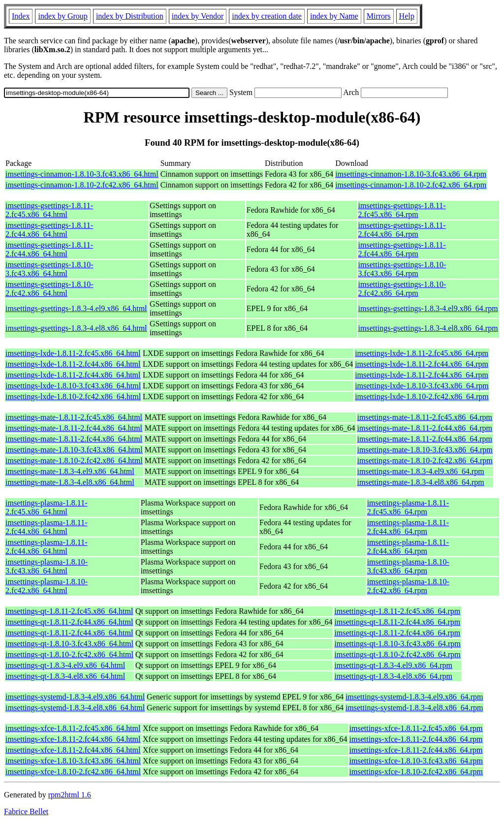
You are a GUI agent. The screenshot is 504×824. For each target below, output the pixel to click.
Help (407, 16)
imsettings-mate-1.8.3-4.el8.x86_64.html (70, 482)
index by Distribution (130, 16)
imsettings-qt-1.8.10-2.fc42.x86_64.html (69, 654)
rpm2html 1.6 (70, 795)
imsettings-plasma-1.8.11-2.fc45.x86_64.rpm (408, 507)
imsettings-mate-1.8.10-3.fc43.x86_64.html (74, 450)
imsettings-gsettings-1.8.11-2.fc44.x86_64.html (49, 230)
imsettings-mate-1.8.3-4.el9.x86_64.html (70, 471)
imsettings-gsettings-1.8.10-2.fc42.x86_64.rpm (402, 289)
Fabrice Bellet (26, 811)
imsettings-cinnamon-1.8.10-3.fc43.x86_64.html (82, 174)
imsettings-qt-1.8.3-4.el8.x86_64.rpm (393, 676)
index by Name (334, 16)
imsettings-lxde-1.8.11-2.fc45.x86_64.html (73, 353)
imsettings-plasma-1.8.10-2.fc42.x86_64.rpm (408, 586)
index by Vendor (198, 16)
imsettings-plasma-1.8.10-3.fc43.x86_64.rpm (408, 566)
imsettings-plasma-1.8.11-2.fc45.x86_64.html (47, 507)
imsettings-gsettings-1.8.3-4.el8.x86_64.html (76, 328)
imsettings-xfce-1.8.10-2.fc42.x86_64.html (73, 772)
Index (21, 16)
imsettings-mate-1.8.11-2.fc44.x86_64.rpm (425, 428)
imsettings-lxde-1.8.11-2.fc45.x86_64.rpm (422, 353)
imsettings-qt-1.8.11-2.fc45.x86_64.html (69, 611)
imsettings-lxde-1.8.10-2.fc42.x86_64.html (73, 396)
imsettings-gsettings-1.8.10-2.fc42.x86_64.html (49, 289)
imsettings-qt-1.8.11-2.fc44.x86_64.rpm (397, 622)
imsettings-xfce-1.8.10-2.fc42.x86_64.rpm (416, 772)
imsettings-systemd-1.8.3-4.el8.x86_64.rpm (414, 708)
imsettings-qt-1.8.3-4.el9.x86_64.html (65, 665)
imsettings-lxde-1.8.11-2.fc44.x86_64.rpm (422, 364)
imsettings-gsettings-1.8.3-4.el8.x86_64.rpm (428, 328)
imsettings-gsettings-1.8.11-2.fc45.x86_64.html (49, 210)
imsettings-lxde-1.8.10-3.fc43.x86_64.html (73, 386)
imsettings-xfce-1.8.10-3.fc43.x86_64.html (73, 761)
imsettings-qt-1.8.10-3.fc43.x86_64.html (69, 644)
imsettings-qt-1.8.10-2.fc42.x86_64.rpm (397, 654)
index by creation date (267, 16)
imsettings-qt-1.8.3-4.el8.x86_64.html (65, 676)
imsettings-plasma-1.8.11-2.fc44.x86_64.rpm (408, 527)
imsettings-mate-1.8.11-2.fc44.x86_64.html (74, 428)
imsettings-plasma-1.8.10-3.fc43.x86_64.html (47, 566)
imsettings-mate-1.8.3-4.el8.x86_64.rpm (421, 482)
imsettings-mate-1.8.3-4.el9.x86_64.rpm (421, 471)
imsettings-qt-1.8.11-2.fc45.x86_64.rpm (397, 611)
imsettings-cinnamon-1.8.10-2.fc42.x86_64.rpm (411, 185)
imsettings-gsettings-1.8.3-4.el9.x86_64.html (76, 308)
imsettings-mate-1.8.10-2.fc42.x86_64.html (74, 460)
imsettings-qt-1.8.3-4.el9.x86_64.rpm (393, 665)
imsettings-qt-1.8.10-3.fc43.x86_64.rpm (397, 644)
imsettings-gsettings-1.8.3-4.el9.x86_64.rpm (428, 308)
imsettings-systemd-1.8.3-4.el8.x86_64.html (75, 708)
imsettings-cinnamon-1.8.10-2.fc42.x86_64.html (82, 185)
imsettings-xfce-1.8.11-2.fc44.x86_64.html (73, 739)
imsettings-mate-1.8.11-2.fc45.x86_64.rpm (425, 417)
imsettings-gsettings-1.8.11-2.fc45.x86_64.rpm (402, 210)
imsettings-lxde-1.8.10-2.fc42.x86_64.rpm (422, 396)
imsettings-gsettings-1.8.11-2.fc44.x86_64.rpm (402, 230)
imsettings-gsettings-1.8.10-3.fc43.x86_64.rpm (402, 269)
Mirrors (379, 16)
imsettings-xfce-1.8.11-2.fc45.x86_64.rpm (416, 728)
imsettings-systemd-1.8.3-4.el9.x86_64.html (75, 697)
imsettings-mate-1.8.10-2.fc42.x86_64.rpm (425, 460)
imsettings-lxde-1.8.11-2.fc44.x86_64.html (73, 364)
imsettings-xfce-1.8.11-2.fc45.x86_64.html (73, 728)
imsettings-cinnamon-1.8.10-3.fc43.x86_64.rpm (411, 174)
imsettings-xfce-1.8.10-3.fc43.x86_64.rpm (416, 761)
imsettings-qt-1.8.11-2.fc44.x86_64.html (69, 622)
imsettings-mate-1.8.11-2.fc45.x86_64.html (74, 417)
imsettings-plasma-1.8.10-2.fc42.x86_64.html (47, 586)
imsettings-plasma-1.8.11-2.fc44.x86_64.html (47, 527)
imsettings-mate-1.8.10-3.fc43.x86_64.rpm (425, 450)
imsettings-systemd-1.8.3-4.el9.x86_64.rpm (414, 697)
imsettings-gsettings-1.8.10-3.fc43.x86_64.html (49, 269)
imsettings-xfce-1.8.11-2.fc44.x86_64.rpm (416, 739)
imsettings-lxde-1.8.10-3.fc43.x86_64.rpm (422, 386)
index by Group (63, 16)
